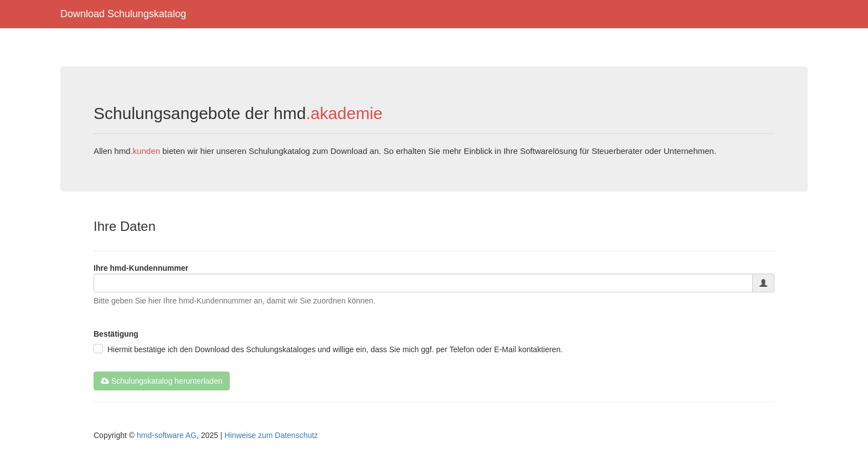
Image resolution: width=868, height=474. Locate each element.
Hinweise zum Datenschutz (272, 435)
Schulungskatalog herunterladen (162, 381)
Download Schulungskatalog (123, 14)
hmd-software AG (167, 435)
